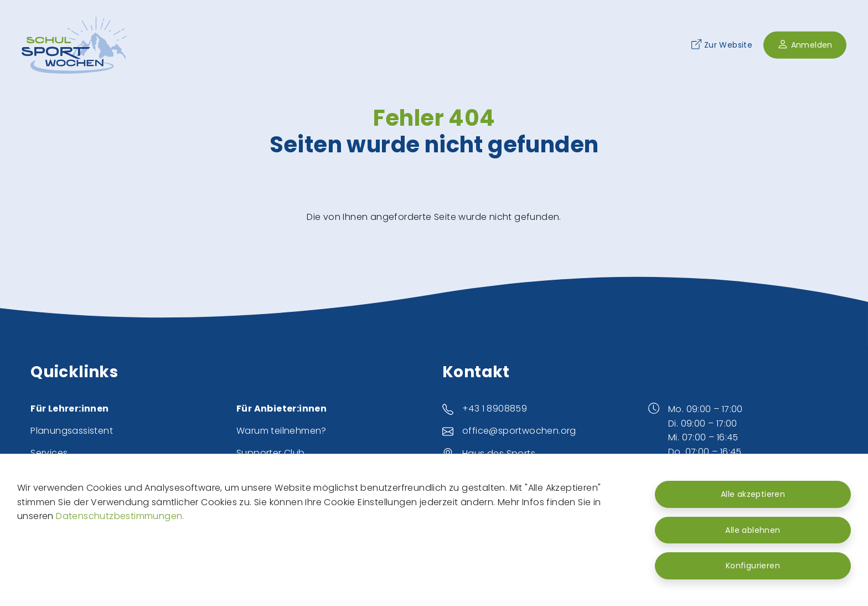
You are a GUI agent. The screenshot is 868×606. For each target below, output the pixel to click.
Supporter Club (271, 453)
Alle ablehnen (753, 530)
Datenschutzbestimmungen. (120, 516)
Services (49, 453)
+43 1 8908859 (495, 409)
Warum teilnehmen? (281, 431)
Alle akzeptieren (753, 494)
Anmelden (805, 45)
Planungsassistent (72, 431)
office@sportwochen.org (519, 431)
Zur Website (722, 45)
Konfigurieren (753, 566)
